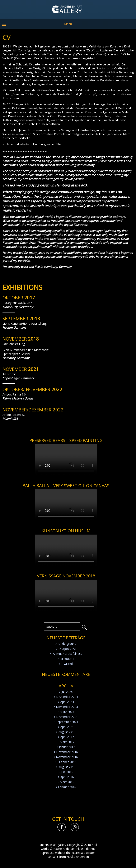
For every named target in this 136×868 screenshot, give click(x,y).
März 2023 (67, 712)
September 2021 (67, 722)
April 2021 (67, 727)
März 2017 (67, 742)
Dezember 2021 (67, 717)
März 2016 (67, 782)
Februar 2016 (67, 787)
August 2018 (67, 732)
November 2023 (67, 707)
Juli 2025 (67, 692)
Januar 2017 (67, 747)
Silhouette (67, 659)
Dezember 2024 (67, 697)
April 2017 (67, 737)
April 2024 (67, 702)
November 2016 (67, 757)
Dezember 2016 (67, 752)
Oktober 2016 (67, 762)
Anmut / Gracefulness (67, 654)
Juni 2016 (67, 772)
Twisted (67, 664)
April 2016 (67, 777)
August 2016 (67, 767)
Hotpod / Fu (67, 649)
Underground (67, 644)
